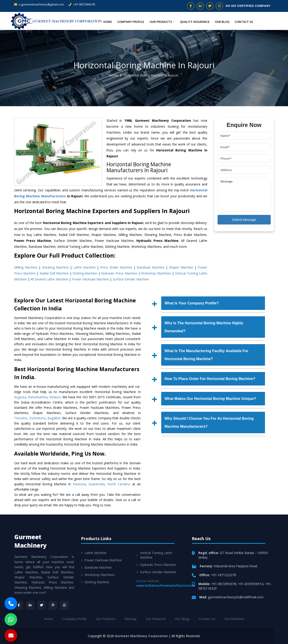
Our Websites (234, 619)
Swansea (79, 484)
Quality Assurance (195, 21)
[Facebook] (19, 605)
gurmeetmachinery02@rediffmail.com (236, 597)
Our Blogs (182, 619)
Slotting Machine (85, 273)
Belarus (55, 397)
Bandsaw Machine (151, 267)
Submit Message (244, 220)
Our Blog (222, 21)
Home (108, 21)
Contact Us (244, 21)
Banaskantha (38, 397)
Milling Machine (26, 267)
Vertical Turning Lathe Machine (154, 555)
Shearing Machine (55, 267)
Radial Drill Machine (54, 273)
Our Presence (156, 619)
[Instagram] (64, 605)
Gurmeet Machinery (31, 541)
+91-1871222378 (223, 575)
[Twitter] (42, 605)
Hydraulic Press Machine (119, 273)
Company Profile (131, 21)
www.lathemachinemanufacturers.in (166, 585)
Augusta (20, 397)
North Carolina (119, 484)
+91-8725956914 (251, 584)
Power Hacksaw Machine (90, 279)
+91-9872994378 (82, 4)
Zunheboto (37, 418)
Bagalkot (54, 418)
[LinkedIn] (30, 605)
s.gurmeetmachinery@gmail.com (39, 4)
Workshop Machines (156, 273)
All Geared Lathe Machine (49, 279)
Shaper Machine (181, 267)
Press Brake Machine (116, 267)
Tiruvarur (21, 418)
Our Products (162, 21)
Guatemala (97, 484)
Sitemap (131, 619)
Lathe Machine (84, 267)
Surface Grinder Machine (131, 279)
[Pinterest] (53, 605)
